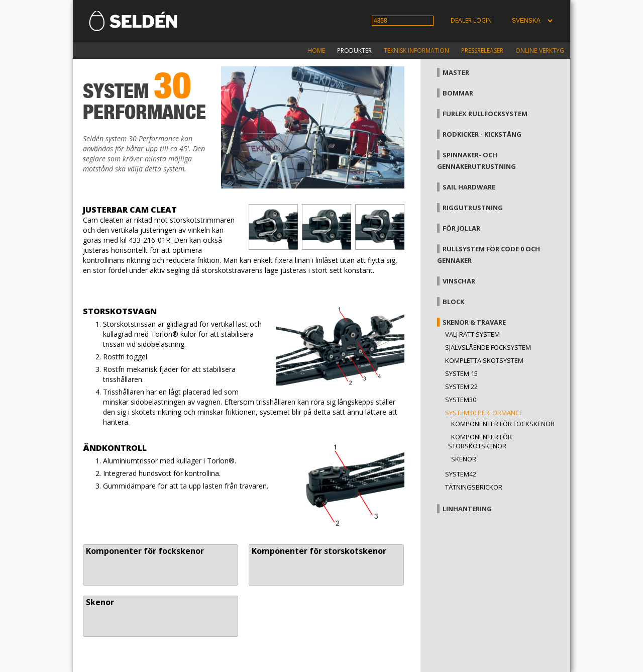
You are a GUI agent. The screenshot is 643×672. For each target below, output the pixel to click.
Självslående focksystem (488, 347)
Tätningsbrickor (474, 487)
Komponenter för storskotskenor (319, 551)
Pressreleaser (482, 51)
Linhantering (467, 509)
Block (453, 302)
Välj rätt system (472, 334)
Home (316, 51)
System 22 (461, 387)
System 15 (461, 373)
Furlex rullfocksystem (485, 114)
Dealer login (471, 20)
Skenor (100, 602)
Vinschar (459, 281)
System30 (461, 400)
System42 (461, 474)
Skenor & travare (474, 322)
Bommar (458, 93)
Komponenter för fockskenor (145, 551)
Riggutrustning (473, 208)
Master (456, 72)
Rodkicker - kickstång (482, 134)
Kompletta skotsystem (484, 360)
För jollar (461, 228)
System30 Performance (484, 413)
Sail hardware (469, 187)
